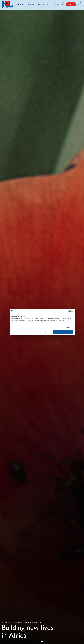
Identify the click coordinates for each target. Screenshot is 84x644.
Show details (67, 327)
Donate (71, 4)
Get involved (6, 622)
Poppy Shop (59, 4)
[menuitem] (21, 4)
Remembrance (18, 622)
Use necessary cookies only (21, 332)
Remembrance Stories (33, 622)
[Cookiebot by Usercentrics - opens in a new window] (67, 311)
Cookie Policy (27, 322)
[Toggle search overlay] (80, 4)
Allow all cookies (63, 332)
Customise (42, 332)
